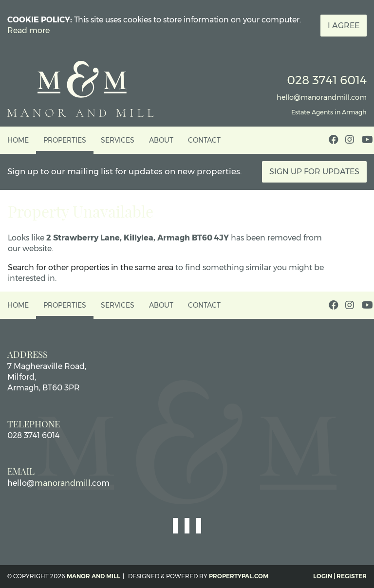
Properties (65, 140)
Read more (28, 30)
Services (118, 140)
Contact (204, 140)
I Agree (344, 26)
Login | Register (340, 576)
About (161, 140)
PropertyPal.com (239, 576)
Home (18, 140)
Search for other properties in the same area (91, 267)
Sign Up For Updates (314, 172)
